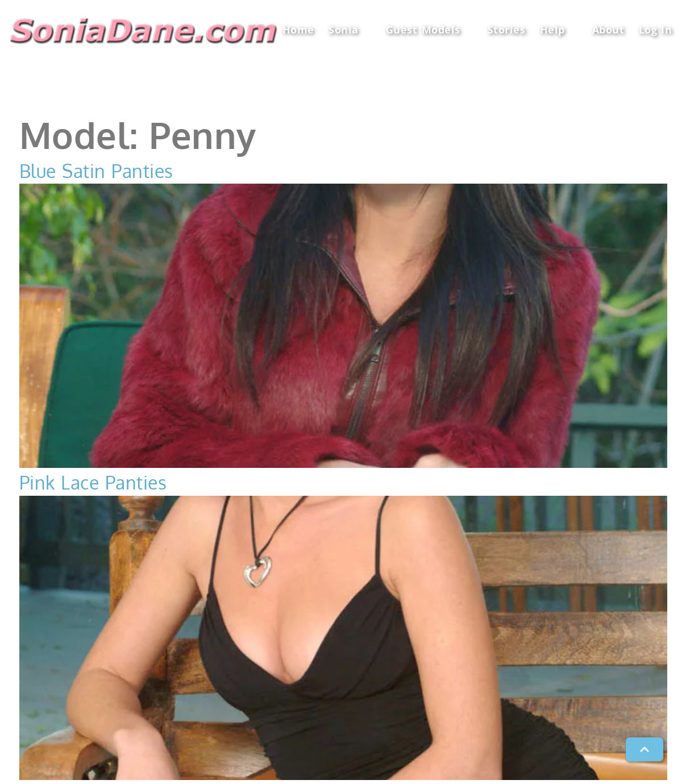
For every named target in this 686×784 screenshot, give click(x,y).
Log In (656, 30)
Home (298, 30)
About (608, 30)
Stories (507, 30)
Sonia (350, 30)
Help (559, 30)
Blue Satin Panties (96, 171)
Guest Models (430, 30)
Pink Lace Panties (93, 482)
